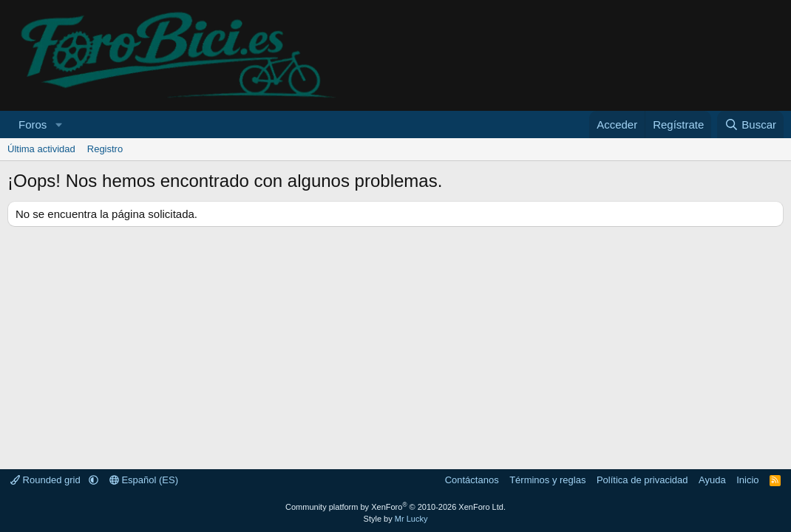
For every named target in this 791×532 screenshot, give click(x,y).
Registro (105, 149)
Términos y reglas (547, 480)
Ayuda (712, 480)
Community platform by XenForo (395, 507)
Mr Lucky (411, 519)
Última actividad (41, 149)
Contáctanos (472, 480)
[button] (58, 125)
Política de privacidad (642, 480)
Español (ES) (144, 480)
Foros (33, 125)
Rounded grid (47, 480)
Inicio (747, 480)
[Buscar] (750, 125)
